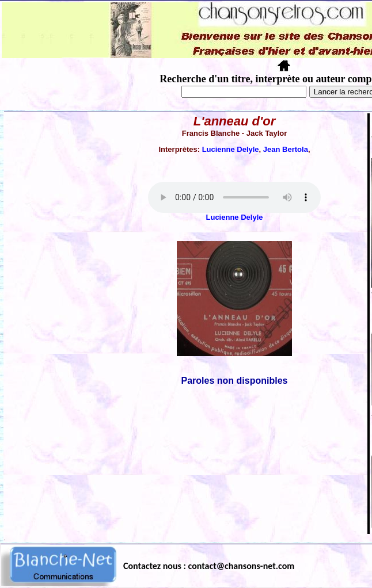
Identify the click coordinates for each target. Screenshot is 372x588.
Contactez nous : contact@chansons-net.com (209, 566)
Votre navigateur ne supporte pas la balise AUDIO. (234, 197)
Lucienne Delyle (231, 149)
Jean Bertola (286, 149)
